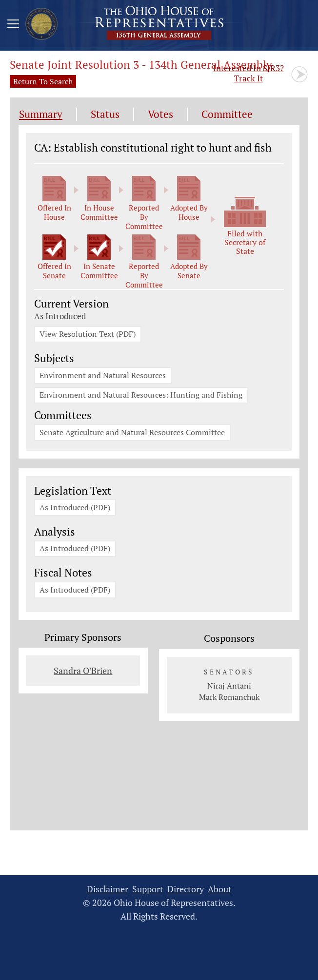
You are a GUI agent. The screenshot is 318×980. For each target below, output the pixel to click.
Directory (186, 894)
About (220, 894)
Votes (160, 114)
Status (105, 114)
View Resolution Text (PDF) (88, 335)
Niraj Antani (229, 691)
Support (148, 894)
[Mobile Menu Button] (13, 25)
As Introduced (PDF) (75, 511)
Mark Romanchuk (229, 702)
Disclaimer (108, 894)
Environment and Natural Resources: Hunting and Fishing (141, 397)
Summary (41, 114)
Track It (248, 73)
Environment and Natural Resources (103, 377)
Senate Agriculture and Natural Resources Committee (133, 435)
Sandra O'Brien (83, 676)
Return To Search (43, 81)
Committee (227, 114)
